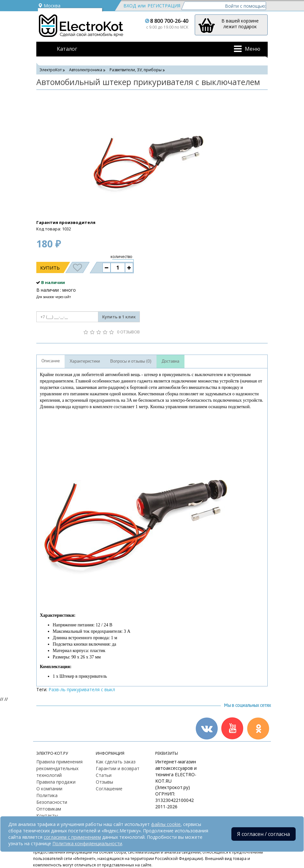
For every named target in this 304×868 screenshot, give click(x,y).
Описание (51, 361)
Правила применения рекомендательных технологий (59, 768)
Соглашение (109, 789)
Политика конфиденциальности (87, 843)
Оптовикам (49, 809)
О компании (49, 789)
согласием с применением (72, 837)
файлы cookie (166, 824)
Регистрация (164, 6)
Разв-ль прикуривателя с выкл (82, 689)
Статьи (104, 775)
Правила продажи (56, 782)
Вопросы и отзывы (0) (131, 361)
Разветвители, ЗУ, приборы (136, 70)
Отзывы (104, 782)
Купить (50, 268)
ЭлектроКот (51, 70)
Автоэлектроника (86, 70)
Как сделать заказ (116, 762)
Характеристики (85, 361)
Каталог (67, 49)
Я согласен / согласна (264, 834)
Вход (130, 6)
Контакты (47, 816)
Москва (49, 6)
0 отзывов (128, 332)
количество (121, 257)
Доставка (170, 361)
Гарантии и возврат (118, 768)
